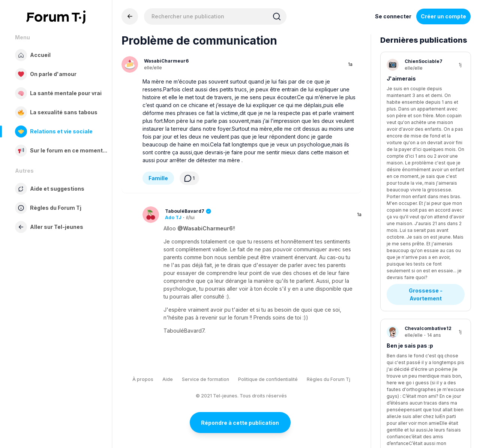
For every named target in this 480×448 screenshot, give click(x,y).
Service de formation (205, 379)
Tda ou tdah (402, 352)
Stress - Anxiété (415, 304)
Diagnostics (409, 390)
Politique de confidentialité (268, 379)
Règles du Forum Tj (328, 379)
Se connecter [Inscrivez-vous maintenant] (393, 16)
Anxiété (397, 266)
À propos (143, 379)
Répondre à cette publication (240, 423)
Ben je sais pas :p (410, 172)
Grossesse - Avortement (426, 121)
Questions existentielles (425, 215)
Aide (168, 379)
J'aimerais (401, 78)
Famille (158, 178)
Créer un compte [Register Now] (443, 16)
